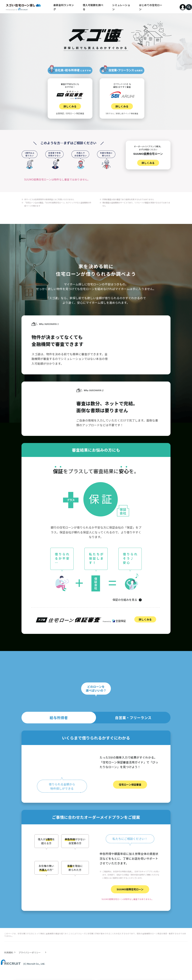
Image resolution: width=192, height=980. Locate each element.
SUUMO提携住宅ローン (130, 889)
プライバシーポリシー (30, 952)
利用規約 (9, 952)
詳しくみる (145, 619)
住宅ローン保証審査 (130, 785)
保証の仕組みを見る (125, 600)
